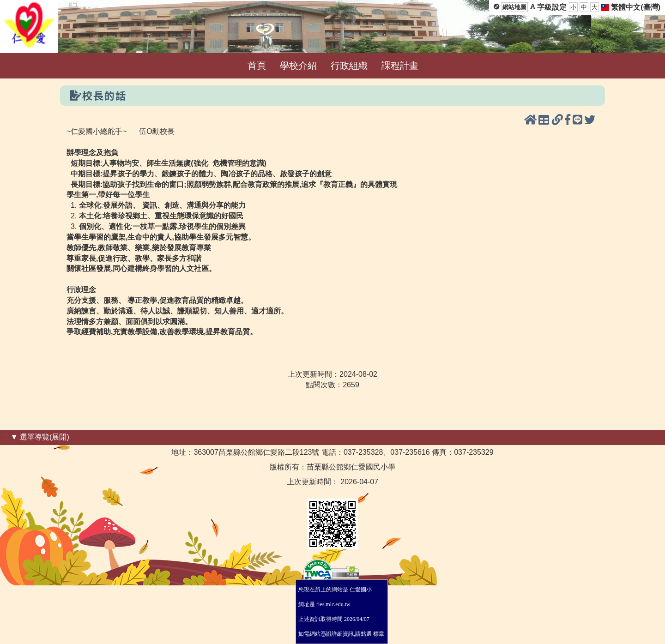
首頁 (257, 66)
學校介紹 (298, 66)
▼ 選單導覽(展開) (40, 437)
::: (5, 437)
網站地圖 (514, 7)
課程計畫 (400, 66)
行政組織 (349, 66)
